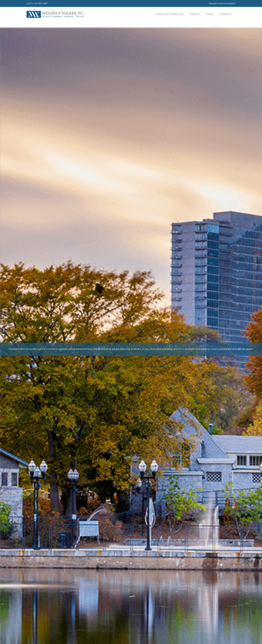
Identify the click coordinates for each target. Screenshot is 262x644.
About (195, 14)
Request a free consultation (222, 3)
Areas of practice (170, 14)
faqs (210, 14)
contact (226, 14)
